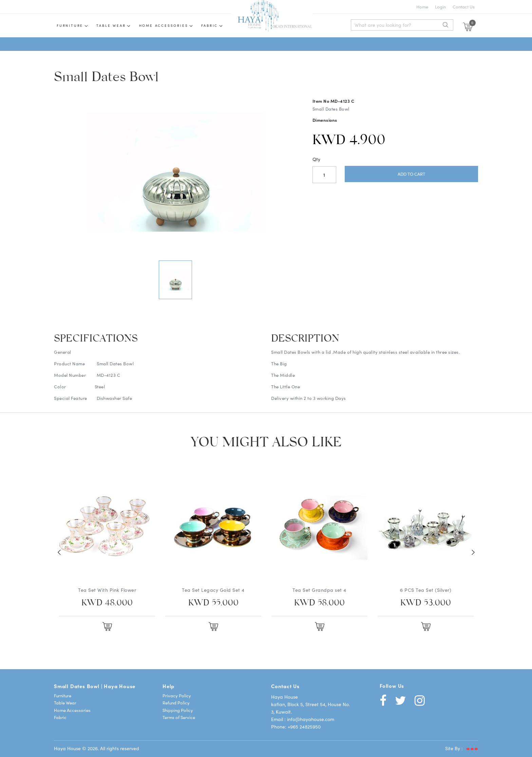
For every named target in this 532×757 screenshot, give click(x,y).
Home (422, 7)
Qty (316, 159)
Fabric (210, 25)
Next (473, 552)
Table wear (111, 25)
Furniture (70, 25)
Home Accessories (164, 25)
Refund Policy (176, 703)
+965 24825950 (304, 726)
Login (440, 7)
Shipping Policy (178, 710)
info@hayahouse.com (311, 719)
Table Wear (65, 703)
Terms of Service (179, 717)
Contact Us (464, 7)
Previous (59, 552)
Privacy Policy (177, 695)
